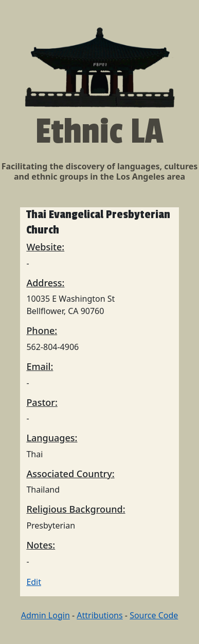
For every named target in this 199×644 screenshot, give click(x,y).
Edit (34, 582)
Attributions (99, 615)
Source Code (154, 615)
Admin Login (46, 615)
